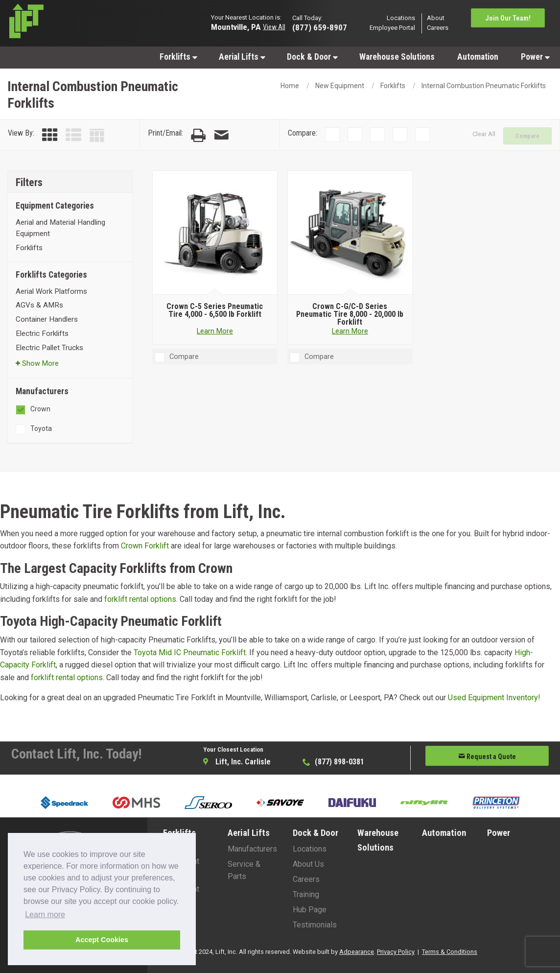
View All (274, 27)
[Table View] (97, 135)
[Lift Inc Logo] (70, 24)
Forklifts (178, 57)
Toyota (41, 428)
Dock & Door (312, 57)
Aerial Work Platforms (51, 291)
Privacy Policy (396, 952)
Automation (478, 57)
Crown (40, 409)
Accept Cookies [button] (102, 940)
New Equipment (340, 86)
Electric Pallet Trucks (49, 348)
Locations (401, 18)
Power (535, 57)
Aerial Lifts (242, 57)
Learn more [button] (45, 914)
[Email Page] (221, 135)
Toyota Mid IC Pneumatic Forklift (190, 653)
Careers (438, 28)
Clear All (484, 134)
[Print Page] (198, 135)
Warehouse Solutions (397, 57)
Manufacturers (252, 849)
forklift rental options (140, 599)
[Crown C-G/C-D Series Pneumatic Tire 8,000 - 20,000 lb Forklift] (350, 233)
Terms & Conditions (450, 952)
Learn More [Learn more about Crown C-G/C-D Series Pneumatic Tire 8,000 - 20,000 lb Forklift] (350, 331)
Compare (527, 136)
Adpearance (357, 952)
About (436, 18)
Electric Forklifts (42, 333)
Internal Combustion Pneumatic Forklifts (484, 86)
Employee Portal (392, 28)
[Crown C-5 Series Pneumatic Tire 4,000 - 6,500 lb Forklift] (215, 233)
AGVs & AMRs (39, 305)
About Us (308, 864)
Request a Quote (487, 757)
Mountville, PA (236, 27)
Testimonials (315, 925)
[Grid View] (50, 135)
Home (290, 86)
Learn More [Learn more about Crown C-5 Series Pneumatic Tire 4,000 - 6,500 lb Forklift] (215, 331)
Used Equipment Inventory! (494, 698)
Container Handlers (47, 319)
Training (306, 894)
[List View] (73, 135)
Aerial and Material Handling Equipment (60, 228)
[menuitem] (178, 57)
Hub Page (310, 910)
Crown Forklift (145, 546)
